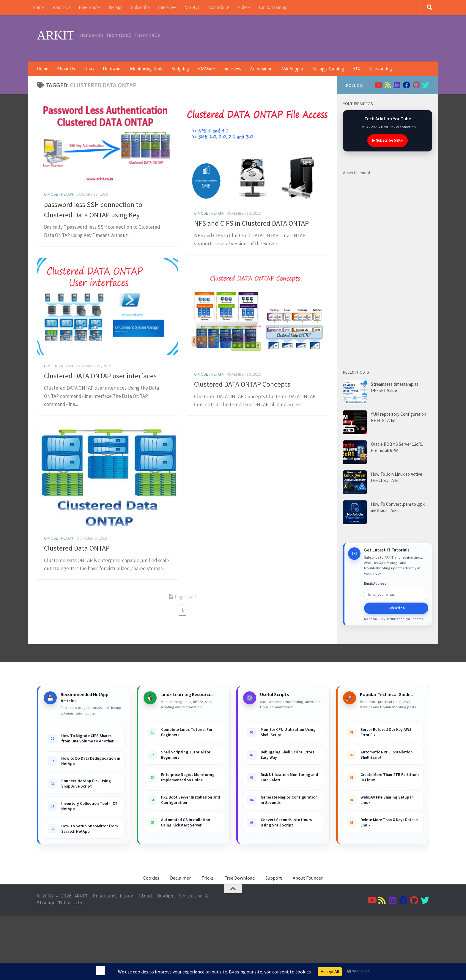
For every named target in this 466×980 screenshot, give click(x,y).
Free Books (90, 7)
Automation (261, 69)
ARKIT (56, 35)
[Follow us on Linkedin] (397, 85)
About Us (61, 7)
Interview (167, 7)
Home (38, 7)
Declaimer (180, 878)
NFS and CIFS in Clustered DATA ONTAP (251, 223)
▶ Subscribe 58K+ (388, 140)
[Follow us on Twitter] (426, 85)
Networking (380, 69)
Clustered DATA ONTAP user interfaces (100, 376)
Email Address (375, 583)
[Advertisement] (321, 37)
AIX (357, 69)
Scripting (180, 69)
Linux (89, 69)
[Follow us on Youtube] (378, 85)
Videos (244, 7)
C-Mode (51, 194)
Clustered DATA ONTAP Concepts (242, 384)
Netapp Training (328, 69)
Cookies (151, 878)
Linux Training (273, 7)
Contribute (219, 7)
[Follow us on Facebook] (407, 85)
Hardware (112, 69)
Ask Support (293, 69)
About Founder (308, 878)
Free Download (240, 878)
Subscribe (140, 7)
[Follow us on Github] (416, 85)
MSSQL (192, 7)
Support (274, 878)
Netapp (116, 7)
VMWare (206, 69)
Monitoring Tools (147, 69)
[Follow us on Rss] (388, 85)
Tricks (208, 878)
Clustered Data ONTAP (77, 593)
